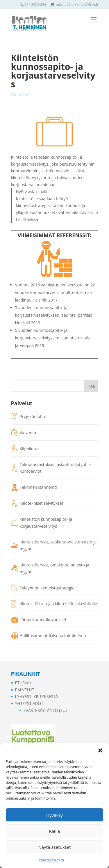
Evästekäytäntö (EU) (45, 710)
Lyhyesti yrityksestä (37, 696)
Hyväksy (54, 815)
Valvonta (28, 432)
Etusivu (23, 683)
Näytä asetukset (55, 847)
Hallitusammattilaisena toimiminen (53, 636)
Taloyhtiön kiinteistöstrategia (47, 588)
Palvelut (21, 95)
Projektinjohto (33, 416)
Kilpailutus (30, 448)
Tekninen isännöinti (38, 487)
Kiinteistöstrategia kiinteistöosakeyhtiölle (58, 604)
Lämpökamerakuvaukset (43, 620)
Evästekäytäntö (52, 860)
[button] (100, 750)
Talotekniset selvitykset (42, 503)
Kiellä (54, 831)
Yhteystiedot (29, 703)
